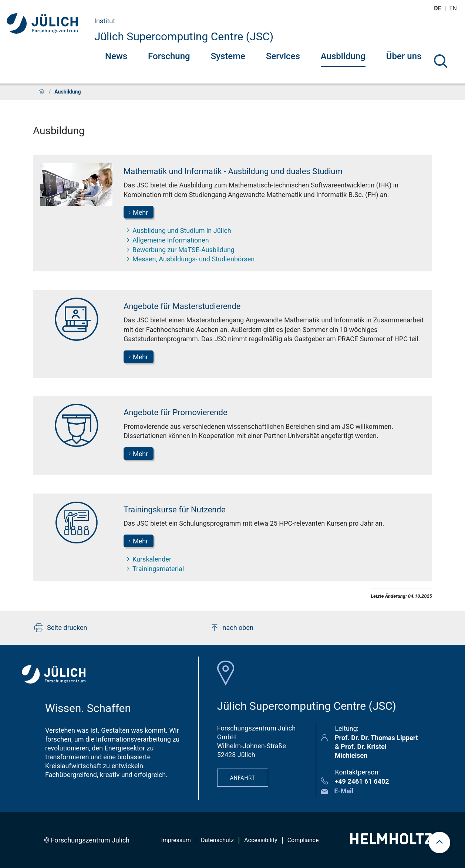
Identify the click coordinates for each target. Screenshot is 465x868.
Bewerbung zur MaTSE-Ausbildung (179, 250)
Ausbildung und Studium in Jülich (177, 230)
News (116, 56)
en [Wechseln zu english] (454, 8)
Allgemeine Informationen (166, 240)
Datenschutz (217, 840)
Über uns (404, 56)
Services (283, 56)
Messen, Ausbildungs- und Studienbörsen (189, 259)
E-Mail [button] (344, 791)
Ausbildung (343, 56)
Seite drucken (61, 628)
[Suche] (441, 61)
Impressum (176, 840)
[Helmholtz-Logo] (391, 842)
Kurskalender (147, 559)
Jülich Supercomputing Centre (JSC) (184, 36)
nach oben (232, 628)
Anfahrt (243, 778)
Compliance (303, 840)
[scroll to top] (439, 842)
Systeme (228, 56)
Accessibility (261, 840)
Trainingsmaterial (154, 569)
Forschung (169, 56)
